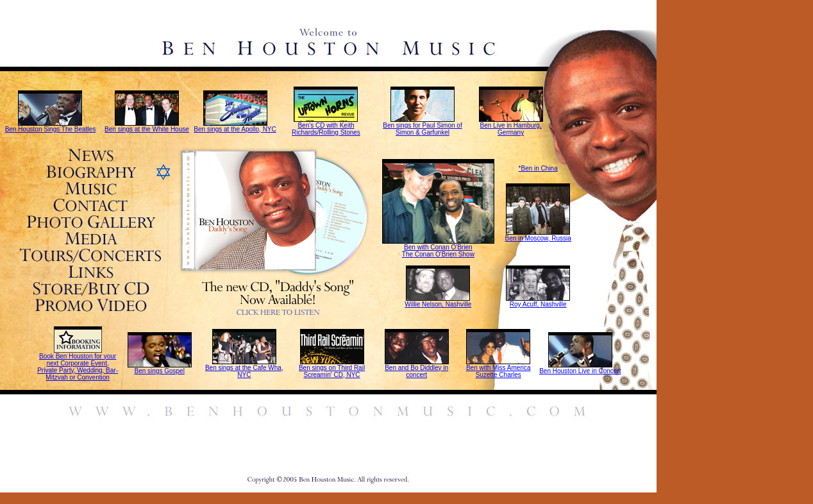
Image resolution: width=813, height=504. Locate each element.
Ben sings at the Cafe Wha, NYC (244, 371)
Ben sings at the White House (147, 129)
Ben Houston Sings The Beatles (51, 129)
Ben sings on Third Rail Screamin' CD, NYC (332, 371)
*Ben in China (538, 168)
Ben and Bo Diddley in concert (416, 371)
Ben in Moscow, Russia (538, 238)
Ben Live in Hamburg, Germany (511, 129)
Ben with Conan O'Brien (438, 247)
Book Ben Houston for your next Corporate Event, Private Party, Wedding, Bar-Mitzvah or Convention (78, 367)
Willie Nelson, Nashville (438, 304)
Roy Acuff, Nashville (538, 304)
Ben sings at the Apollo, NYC (235, 129)
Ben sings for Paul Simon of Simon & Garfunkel (422, 129)
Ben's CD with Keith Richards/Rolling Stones (326, 129)
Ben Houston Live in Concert (580, 371)
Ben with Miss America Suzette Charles (499, 371)
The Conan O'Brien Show (438, 254)
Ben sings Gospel (159, 371)
